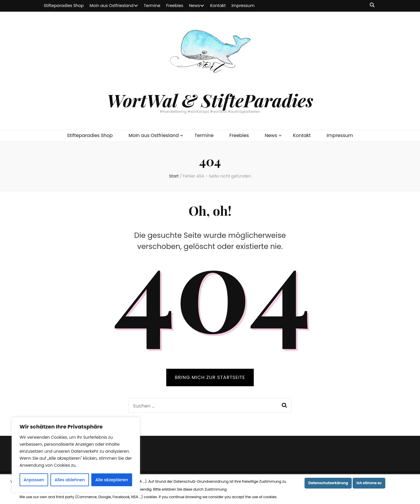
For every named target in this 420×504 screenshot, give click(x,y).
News (194, 6)
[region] (76, 455)
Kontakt (218, 6)
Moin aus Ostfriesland (112, 6)
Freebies (175, 6)
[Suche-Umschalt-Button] (372, 5)
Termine (152, 6)
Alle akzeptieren (112, 480)
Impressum (243, 6)
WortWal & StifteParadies (210, 100)
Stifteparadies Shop (64, 6)
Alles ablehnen (70, 480)
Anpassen (34, 480)
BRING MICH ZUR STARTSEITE (210, 377)
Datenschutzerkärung (328, 483)
